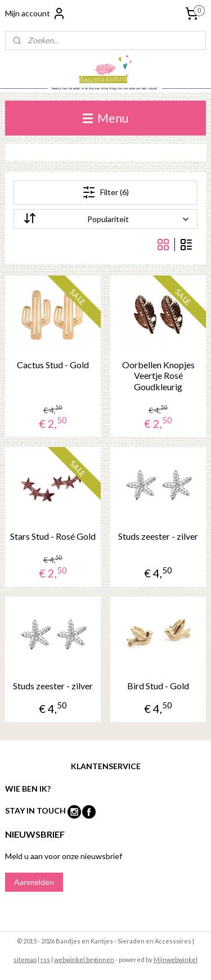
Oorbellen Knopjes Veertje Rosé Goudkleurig (158, 375)
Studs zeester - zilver (158, 536)
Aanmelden (34, 882)
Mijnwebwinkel (176, 959)
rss (45, 959)
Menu (105, 118)
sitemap (25, 959)
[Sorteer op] (106, 219)
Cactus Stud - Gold (53, 365)
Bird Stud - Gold (158, 686)
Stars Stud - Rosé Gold (53, 536)
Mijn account (35, 13)
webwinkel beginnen (84, 959)
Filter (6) (105, 192)
